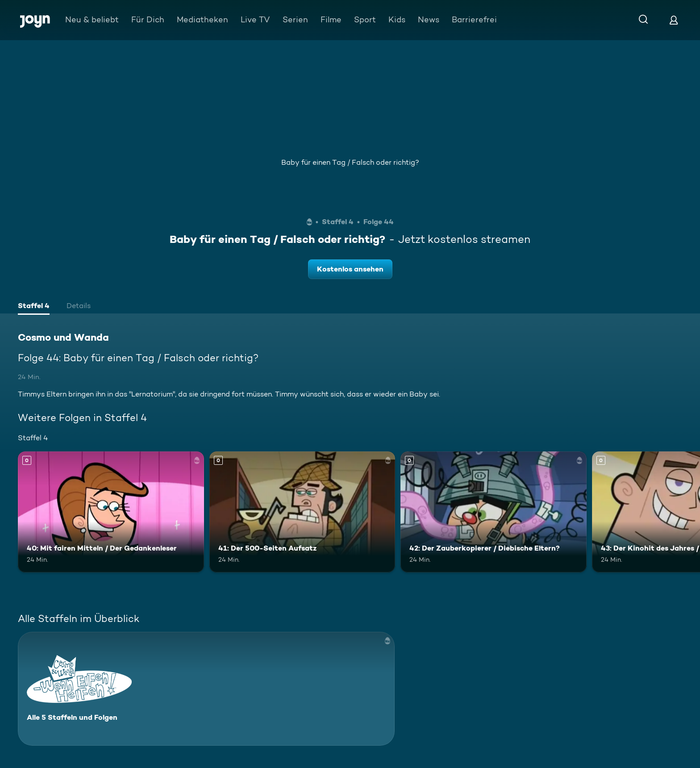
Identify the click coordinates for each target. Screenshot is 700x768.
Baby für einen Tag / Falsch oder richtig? (350, 162)
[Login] (674, 20)
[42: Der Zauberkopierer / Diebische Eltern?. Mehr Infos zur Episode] (494, 512)
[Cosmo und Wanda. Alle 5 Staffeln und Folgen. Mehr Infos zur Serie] (206, 689)
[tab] (34, 307)
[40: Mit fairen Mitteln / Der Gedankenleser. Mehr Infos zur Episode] (111, 512)
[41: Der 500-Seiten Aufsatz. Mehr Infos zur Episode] (302, 512)
